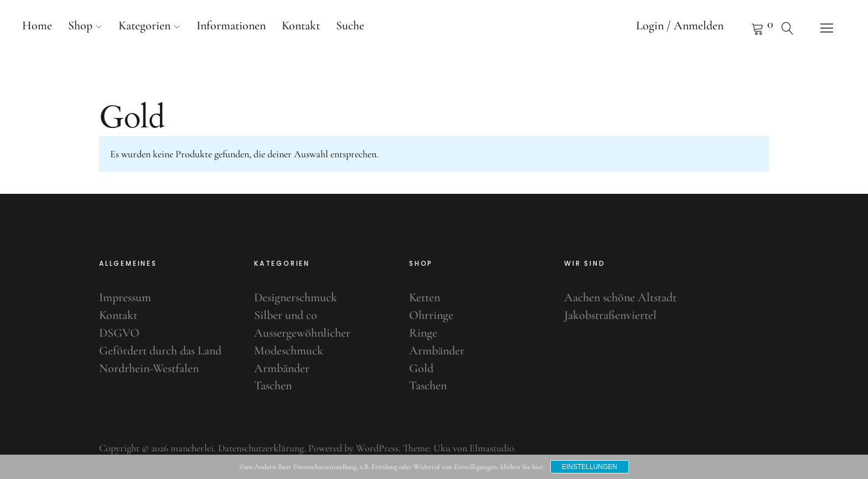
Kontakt (301, 25)
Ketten (425, 297)
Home (37, 25)
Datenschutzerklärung (261, 448)
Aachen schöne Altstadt (620, 297)
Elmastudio (492, 448)
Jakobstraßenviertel (610, 315)
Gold (421, 368)
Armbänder (282, 368)
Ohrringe (431, 315)
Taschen (273, 385)
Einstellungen (590, 467)
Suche (350, 25)
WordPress (377, 448)
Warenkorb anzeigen (743, 28)
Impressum (125, 297)
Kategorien (144, 25)
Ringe (423, 333)
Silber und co (286, 315)
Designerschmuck (296, 297)
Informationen (231, 25)
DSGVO (119, 333)
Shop (80, 25)
